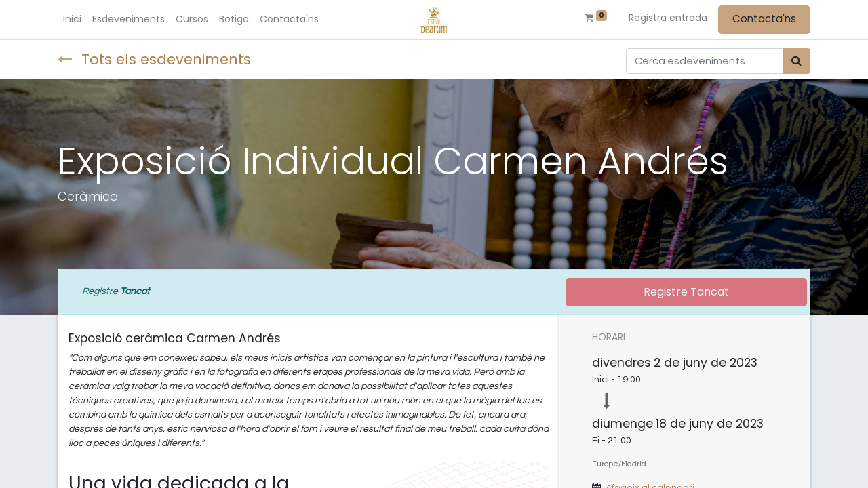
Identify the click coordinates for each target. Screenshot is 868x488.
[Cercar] (796, 61)
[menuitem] (72, 19)
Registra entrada (668, 18)
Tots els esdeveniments (154, 59)
